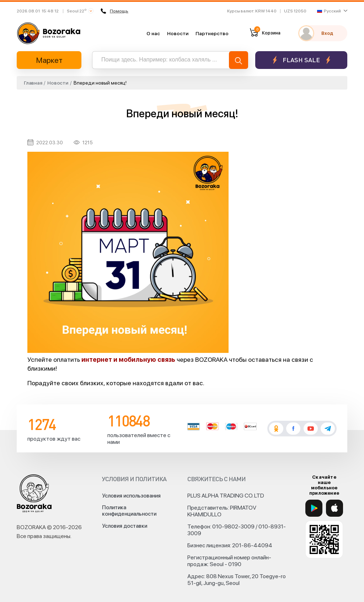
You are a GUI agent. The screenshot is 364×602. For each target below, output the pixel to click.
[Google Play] (314, 508)
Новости (178, 33)
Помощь (114, 11)
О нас (153, 33)
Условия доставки (125, 526)
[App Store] (334, 508)
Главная (33, 83)
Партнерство (212, 33)
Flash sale (301, 60)
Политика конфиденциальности (129, 511)
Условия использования (131, 496)
